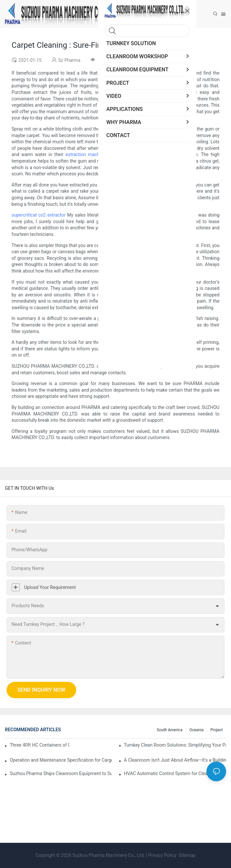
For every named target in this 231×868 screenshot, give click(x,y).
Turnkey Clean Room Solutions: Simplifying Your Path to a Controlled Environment (175, 745)
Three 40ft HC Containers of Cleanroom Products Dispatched (40, 745)
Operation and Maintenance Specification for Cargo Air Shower (61, 760)
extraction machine (86, 154)
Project (217, 730)
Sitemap (187, 855)
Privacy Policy (162, 855)
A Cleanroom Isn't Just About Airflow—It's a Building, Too (175, 760)
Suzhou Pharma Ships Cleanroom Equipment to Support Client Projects (61, 773)
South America (170, 730)
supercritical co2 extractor (38, 215)
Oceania (197, 730)
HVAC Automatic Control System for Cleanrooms (174, 773)
